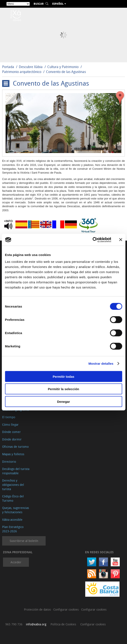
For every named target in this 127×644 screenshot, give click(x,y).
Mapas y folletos (13, 454)
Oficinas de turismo (15, 447)
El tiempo (9, 417)
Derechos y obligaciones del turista (13, 485)
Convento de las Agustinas (66, 72)
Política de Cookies (63, 624)
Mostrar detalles (101, 364)
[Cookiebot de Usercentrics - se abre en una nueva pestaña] (92, 240)
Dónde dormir (12, 439)
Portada (8, 67)
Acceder (16, 562)
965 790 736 (14, 624)
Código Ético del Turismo (13, 498)
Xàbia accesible (12, 520)
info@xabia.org (36, 624)
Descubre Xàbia (31, 67)
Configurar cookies (66, 609)
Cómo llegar (10, 425)
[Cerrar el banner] (121, 240)
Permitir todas (63, 376)
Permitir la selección (64, 389)
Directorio (9, 462)
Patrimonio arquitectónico (22, 72)
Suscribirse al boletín (24, 541)
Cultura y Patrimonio (63, 67)
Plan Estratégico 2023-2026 (13, 529)
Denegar (63, 401)
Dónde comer (11, 432)
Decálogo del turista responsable (16, 471)
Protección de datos (38, 609)
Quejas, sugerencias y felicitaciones (16, 510)
